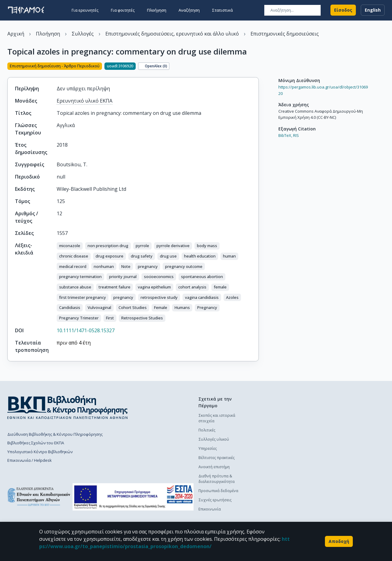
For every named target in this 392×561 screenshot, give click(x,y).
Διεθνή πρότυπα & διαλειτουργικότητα (217, 479)
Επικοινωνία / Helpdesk (30, 460)
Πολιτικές (207, 430)
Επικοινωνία (210, 509)
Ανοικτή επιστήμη (214, 467)
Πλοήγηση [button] (157, 10)
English (373, 10)
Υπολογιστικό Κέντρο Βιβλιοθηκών (40, 452)
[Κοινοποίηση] (256, 67)
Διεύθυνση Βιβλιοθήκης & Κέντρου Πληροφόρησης (55, 434)
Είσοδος (343, 10)
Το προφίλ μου (274, 480)
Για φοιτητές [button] (123, 10)
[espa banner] (133, 497)
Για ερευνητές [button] (85, 10)
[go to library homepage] (68, 407)
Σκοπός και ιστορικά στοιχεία (217, 418)
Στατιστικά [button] (222, 10)
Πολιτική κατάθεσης (278, 415)
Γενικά (266, 471)
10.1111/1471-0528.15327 (86, 330)
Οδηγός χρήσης (275, 434)
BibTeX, (285, 135)
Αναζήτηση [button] (189, 10)
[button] (70, 246)
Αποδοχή (339, 541)
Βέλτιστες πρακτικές (217, 458)
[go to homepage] (26, 10)
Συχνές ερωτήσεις (215, 500)
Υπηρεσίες (208, 448)
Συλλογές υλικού (214, 439)
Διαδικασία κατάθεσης (281, 425)
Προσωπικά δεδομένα (218, 491)
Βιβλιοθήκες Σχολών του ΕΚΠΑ (36, 443)
